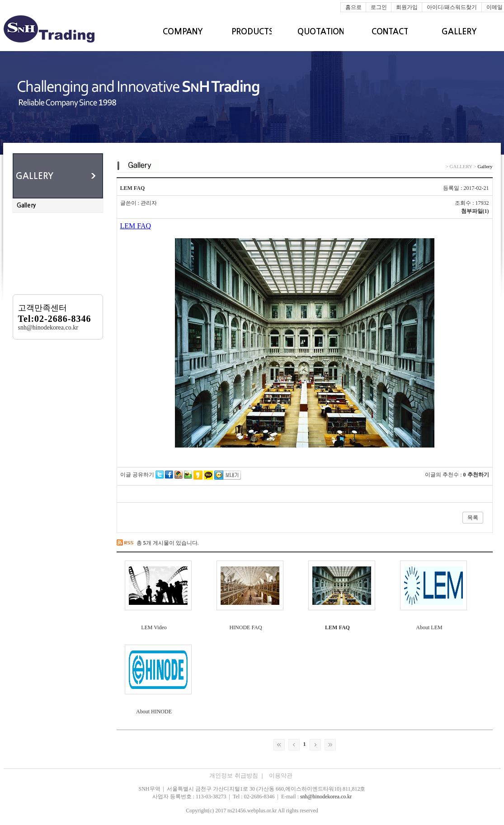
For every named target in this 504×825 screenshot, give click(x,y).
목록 (473, 518)
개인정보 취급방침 (237, 775)
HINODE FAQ (245, 627)
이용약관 (281, 775)
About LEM (429, 627)
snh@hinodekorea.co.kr (326, 797)
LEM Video (154, 627)
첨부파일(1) (475, 211)
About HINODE (154, 712)
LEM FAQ (337, 627)
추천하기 (478, 475)
